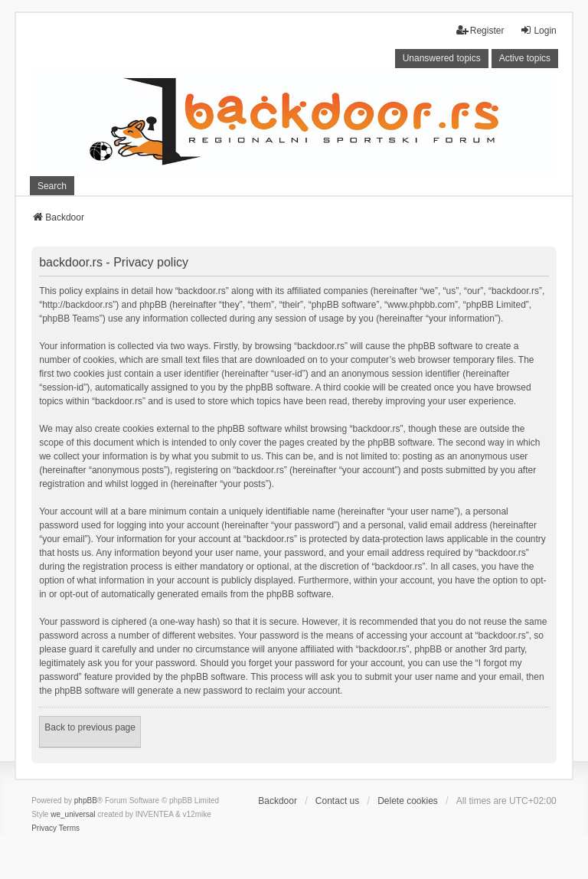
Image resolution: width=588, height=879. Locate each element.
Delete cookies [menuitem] (408, 801)
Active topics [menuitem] (525, 58)
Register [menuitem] (480, 30)
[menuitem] (44, 828)
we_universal (73, 814)
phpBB (86, 801)
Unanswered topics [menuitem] (442, 58)
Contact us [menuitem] (337, 801)
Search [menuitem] (52, 186)
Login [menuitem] (538, 30)
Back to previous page (90, 727)
